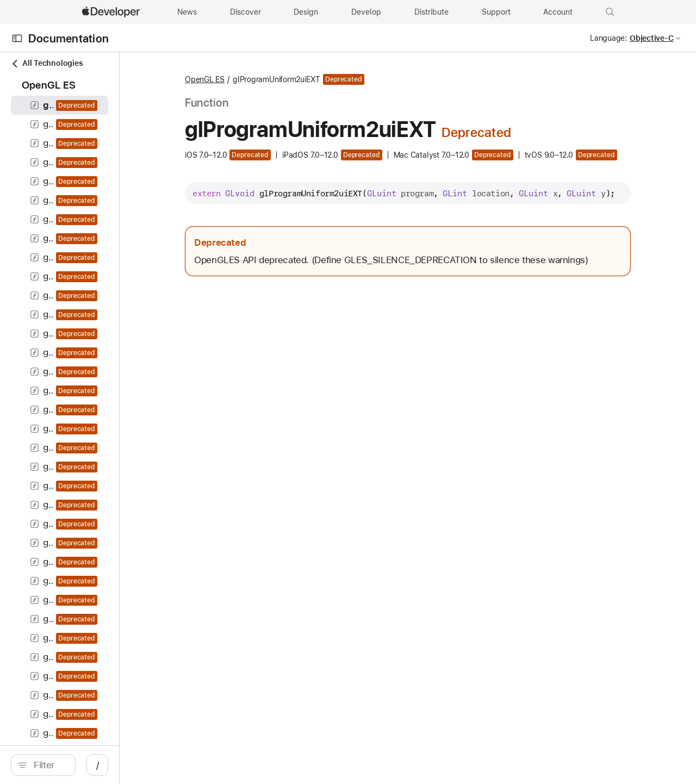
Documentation (69, 38)
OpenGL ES (281, 79)
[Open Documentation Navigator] (17, 38)
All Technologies (47, 63)
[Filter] (98, 765)
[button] (610, 12)
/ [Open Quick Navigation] (195, 765)
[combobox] (98, 765)
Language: (608, 38)
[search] (92, 765)
